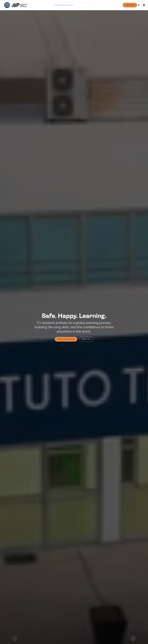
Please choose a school (64, 5)
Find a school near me (66, 339)
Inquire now (130, 5)
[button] (144, 5)
